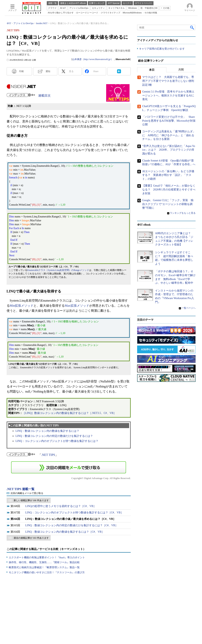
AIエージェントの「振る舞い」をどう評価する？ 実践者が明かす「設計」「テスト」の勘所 (168, 175)
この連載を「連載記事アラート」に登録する (69, 467)
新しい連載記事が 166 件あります (31, 500)
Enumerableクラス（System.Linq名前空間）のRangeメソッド (58, 270)
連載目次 (44, 96)
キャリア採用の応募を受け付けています (162, 49)
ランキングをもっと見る (183, 213)
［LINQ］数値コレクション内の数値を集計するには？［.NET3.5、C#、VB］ (69, 413)
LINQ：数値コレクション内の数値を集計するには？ (47, 431)
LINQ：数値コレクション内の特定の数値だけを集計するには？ (54, 436)
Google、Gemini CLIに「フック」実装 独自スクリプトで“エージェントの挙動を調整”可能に (168, 204)
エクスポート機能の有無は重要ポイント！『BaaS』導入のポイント (47, 557)
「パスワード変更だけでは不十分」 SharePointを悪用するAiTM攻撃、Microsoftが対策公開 (169, 121)
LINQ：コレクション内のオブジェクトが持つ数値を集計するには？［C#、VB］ (74, 513)
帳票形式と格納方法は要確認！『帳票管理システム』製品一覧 (44, 567)
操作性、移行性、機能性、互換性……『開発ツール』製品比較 (44, 562)
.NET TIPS (48, 455)
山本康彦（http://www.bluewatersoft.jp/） (93, 59)
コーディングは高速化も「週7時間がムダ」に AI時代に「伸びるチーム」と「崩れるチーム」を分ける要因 (169, 135)
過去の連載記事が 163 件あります (31, 538)
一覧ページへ (189, 308)
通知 (48, 71)
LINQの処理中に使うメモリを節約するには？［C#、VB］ (61, 506)
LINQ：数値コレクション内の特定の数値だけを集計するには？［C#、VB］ (72, 525)
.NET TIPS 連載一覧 (21, 489)
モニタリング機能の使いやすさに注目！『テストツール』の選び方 (47, 572)
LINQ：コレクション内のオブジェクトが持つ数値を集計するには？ (57, 441)
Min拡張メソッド (22, 306)
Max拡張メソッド (77, 306)
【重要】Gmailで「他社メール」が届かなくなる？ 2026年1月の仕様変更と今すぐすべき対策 (169, 190)
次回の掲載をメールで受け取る (27, 493)
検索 (192, 27)
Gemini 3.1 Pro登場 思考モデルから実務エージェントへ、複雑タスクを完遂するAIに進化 (168, 96)
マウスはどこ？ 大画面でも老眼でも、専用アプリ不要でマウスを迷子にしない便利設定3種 (168, 81)
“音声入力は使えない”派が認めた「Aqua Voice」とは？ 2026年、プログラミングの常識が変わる (169, 150)
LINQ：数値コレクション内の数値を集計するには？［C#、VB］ (65, 532)
